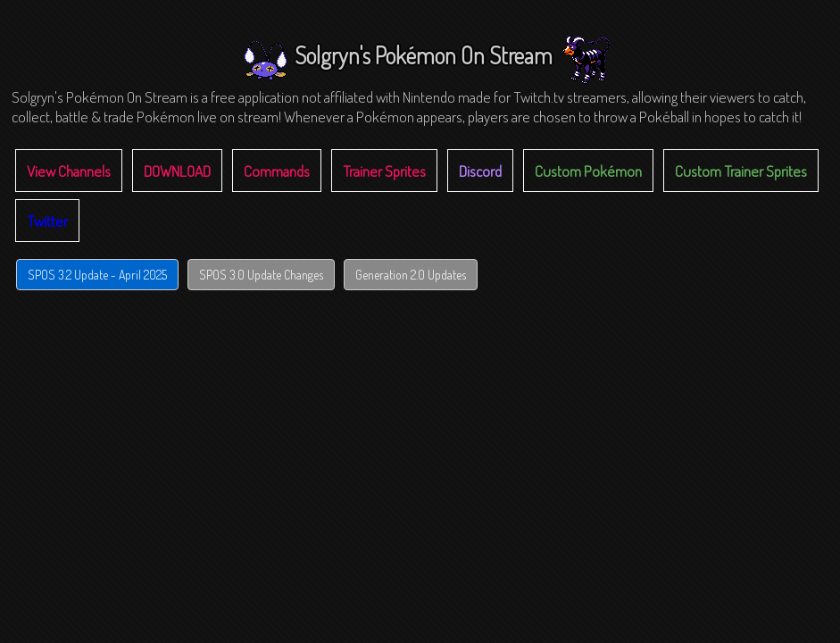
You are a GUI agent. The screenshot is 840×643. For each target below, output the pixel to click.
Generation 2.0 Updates (411, 275)
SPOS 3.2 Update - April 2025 (97, 275)
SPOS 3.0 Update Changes (261, 275)
